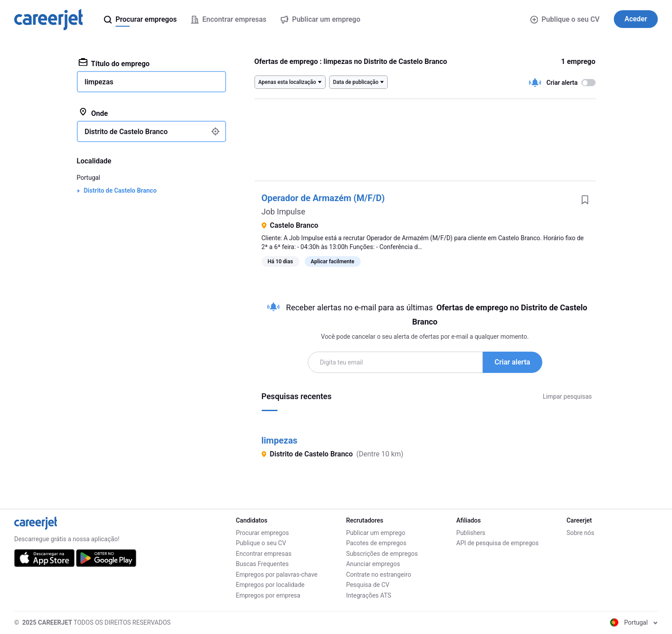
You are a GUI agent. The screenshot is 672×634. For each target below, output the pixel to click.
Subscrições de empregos (382, 554)
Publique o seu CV (565, 19)
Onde (93, 113)
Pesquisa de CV (368, 585)
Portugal (89, 178)
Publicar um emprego (376, 533)
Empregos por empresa (268, 595)
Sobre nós (580, 533)
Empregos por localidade (270, 585)
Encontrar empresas (264, 554)
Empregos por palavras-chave (277, 575)
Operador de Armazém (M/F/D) (323, 198)
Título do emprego (114, 63)
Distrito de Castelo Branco (120, 190)
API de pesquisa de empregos (497, 543)
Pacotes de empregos (376, 543)
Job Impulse (284, 212)
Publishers (471, 533)
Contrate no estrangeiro (379, 575)
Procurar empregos (262, 533)
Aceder (636, 19)
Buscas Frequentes (262, 564)
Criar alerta (513, 362)
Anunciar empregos (373, 564)
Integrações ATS (369, 595)
